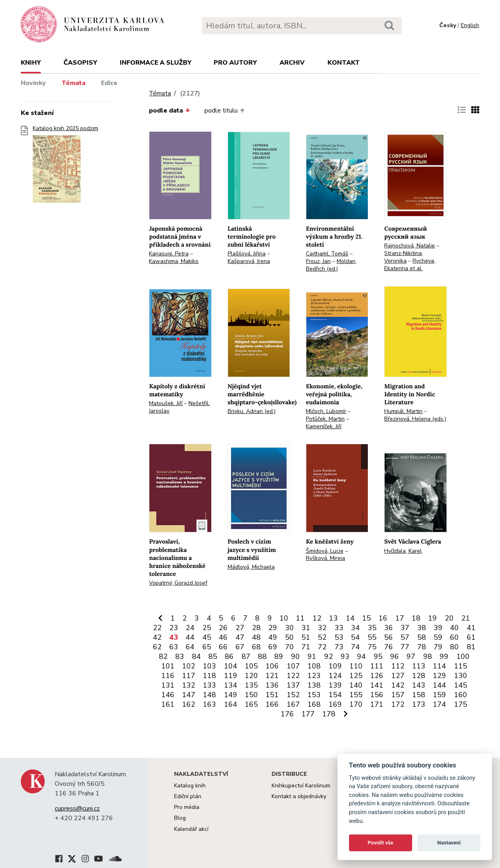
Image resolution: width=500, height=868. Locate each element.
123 (314, 676)
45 (207, 637)
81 (471, 647)
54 (355, 637)
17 (400, 618)
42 (157, 637)
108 (314, 666)
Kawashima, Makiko (174, 261)
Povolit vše (381, 843)
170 (356, 704)
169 (335, 704)
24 (190, 628)
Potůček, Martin (325, 419)
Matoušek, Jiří (166, 403)
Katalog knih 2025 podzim (65, 167)
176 (287, 714)
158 (419, 695)
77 (405, 647)
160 (461, 695)
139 (335, 685)
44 (190, 637)
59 (438, 637)
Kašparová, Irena (249, 261)
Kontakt (344, 63)
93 (345, 656)
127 (398, 676)
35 (372, 628)
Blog (180, 818)
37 (405, 628)
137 (293, 685)
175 (461, 704)
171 (377, 704)
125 (356, 676)
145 (461, 685)
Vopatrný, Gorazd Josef (178, 583)
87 (246, 656)
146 (168, 695)
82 (163, 656)
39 (438, 628)
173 (419, 704)
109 (335, 666)
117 (189, 676)
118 (209, 676)
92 (329, 656)
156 (377, 695)
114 (439, 666)
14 (350, 618)
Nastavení (449, 843)
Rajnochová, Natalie (410, 246)
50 (290, 637)
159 (439, 695)
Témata (73, 83)
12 (317, 618)
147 (189, 695)
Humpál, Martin (403, 411)
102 (189, 666)
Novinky (33, 83)
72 (322, 647)
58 (422, 637)
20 (449, 618)
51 (306, 637)
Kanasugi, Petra (169, 254)
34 (355, 628)
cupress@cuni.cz (77, 809)
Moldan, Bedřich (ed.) (331, 265)
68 (256, 647)
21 (466, 618)
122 (293, 676)
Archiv (292, 63)
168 (314, 704)
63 (174, 647)
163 (209, 704)
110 (356, 666)
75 (372, 647)
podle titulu (224, 111)
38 (422, 628)
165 (251, 704)
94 (361, 656)
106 (272, 666)
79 (438, 647)
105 (251, 666)
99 (444, 656)
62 (157, 647)
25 (207, 628)
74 (355, 647)
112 (398, 666)
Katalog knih (190, 786)
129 (439, 676)
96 (395, 656)
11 (300, 618)
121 (272, 676)
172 (398, 704)
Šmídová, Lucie (325, 551)
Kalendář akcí (191, 829)
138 (314, 685)
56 (389, 637)
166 (272, 704)
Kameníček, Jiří (324, 426)
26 (223, 628)
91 (312, 656)
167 (293, 704)
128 (419, 676)
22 (157, 628)
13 (333, 618)
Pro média (187, 807)
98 (428, 656)
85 (213, 656)
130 (461, 676)
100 (463, 656)
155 (356, 695)
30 (290, 628)
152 (293, 695)
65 (207, 647)
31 (306, 628)
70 (290, 647)
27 (240, 628)
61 (471, 637)
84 (196, 656)
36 (389, 628)
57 (405, 637)
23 (174, 628)
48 (256, 637)
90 (296, 656)
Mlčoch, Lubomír (326, 411)
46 (223, 637)
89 (279, 656)
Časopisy (80, 63)
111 (377, 666)
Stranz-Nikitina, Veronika (404, 257)
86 (229, 656)
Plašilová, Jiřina (247, 254)
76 (389, 647)
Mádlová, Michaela (251, 567)
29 (273, 628)
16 (383, 618)
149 (231, 695)
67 (240, 647)
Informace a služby (156, 63)
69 (273, 647)
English (470, 25)
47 (240, 637)
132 (189, 685)
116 (168, 676)
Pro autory (235, 63)
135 (251, 685)
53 (339, 637)
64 (190, 647)
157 (398, 695)
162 (189, 704)
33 (339, 628)
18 (416, 618)
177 (308, 714)
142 (398, 685)
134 (231, 685)
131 (168, 685)
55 (372, 637)
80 (454, 647)
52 (322, 637)
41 (471, 628)
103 (209, 666)
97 (411, 656)
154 (335, 695)
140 (356, 685)
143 (419, 685)
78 (422, 647)
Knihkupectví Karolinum (301, 786)
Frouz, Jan (318, 261)
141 (377, 685)
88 (262, 656)
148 (209, 695)
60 (454, 637)
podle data (169, 111)
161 (168, 704)
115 (461, 666)
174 (439, 704)
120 (251, 676)
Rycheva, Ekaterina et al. (410, 265)
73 (339, 647)
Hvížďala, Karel (403, 551)
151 (272, 695)
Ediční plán (188, 796)
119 (231, 676)
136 (272, 685)
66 (223, 647)
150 (251, 695)
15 (367, 618)
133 (209, 685)
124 (335, 676)
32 (322, 628)
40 (454, 628)
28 (256, 628)
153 (314, 695)
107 (293, 666)
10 (284, 618)
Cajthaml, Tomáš (327, 254)
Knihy (31, 63)
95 (378, 656)
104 (231, 666)
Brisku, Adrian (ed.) (252, 411)
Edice (109, 83)
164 (231, 704)
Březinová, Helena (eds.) (415, 419)
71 (306, 647)
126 (377, 676)
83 (180, 656)
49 (273, 637)
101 (168, 666)
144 (439, 685)
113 (419, 666)
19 (433, 618)
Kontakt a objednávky (299, 796)
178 (329, 714)
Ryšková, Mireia (325, 558)
